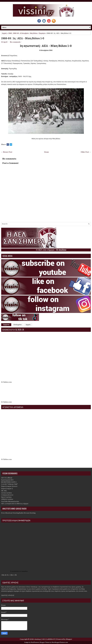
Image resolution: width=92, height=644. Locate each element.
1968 (10, 33)
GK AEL (4, 491)
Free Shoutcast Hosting (10, 513)
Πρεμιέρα (42, 33)
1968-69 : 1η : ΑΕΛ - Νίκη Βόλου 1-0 (23, 38)
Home (47, 152)
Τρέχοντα (6, 325)
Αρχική (4, 33)
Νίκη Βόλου (34, 33)
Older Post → (86, 152)
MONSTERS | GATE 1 (9, 482)
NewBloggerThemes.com (60, 642)
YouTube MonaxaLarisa (10, 501)
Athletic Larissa (7, 499)
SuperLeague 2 (7, 489)
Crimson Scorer (7, 495)
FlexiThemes (35, 642)
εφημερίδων (25, 571)
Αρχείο (28, 325)
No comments (15, 42)
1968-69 (16, 33)
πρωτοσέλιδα (15, 571)
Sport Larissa (6, 497)
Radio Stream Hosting (27, 513)
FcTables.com (6, 382)
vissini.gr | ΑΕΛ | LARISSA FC (45, 639)
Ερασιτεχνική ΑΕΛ (7, 480)
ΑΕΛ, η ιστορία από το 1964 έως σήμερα (15, 504)
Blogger (69, 639)
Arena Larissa (6, 493)
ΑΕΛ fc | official (7, 478)
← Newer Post (7, 152)
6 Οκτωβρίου (24, 33)
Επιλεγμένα (18, 325)
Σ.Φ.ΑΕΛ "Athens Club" (9, 484)
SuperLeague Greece (9, 486)
